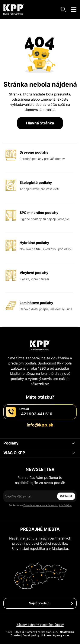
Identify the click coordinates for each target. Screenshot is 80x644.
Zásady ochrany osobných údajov (40, 625)
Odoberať (66, 496)
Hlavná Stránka (40, 123)
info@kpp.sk (40, 425)
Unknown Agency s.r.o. (55, 635)
